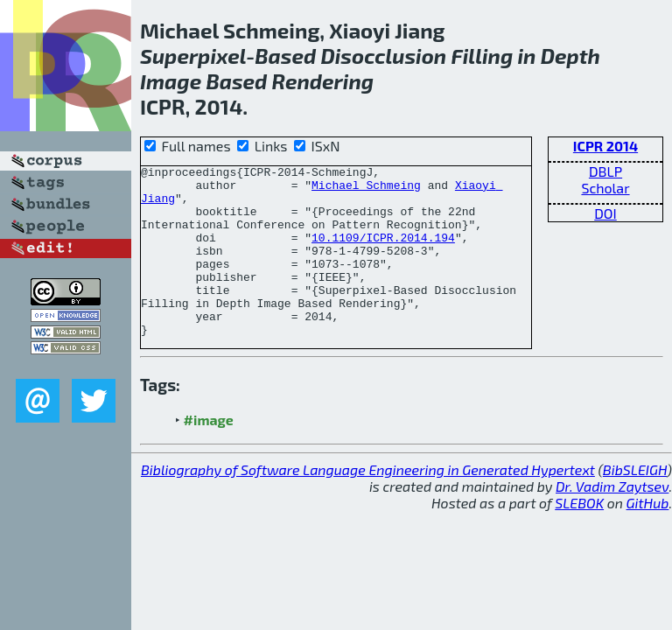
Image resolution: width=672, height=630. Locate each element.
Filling (482, 56)
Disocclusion (383, 56)
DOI (605, 213)
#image (209, 454)
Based (285, 56)
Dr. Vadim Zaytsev (612, 520)
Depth (570, 56)
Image (171, 81)
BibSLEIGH (635, 504)
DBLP (605, 171)
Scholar (605, 188)
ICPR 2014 (605, 146)
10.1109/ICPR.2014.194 (383, 253)
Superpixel (193, 56)
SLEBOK (579, 537)
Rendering (323, 81)
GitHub (648, 537)
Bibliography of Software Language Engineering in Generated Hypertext (368, 504)
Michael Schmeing (366, 190)
